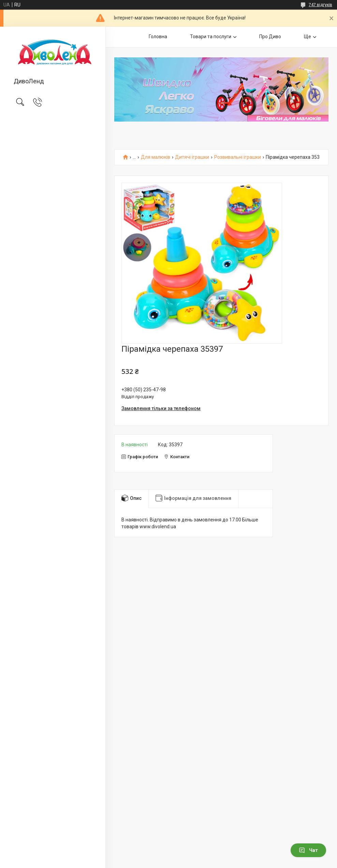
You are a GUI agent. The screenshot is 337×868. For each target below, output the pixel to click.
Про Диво (270, 37)
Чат (308, 850)
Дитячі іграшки (192, 157)
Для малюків (156, 157)
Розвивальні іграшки (238, 157)
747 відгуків (320, 5)
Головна (158, 37)
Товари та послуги (211, 37)
